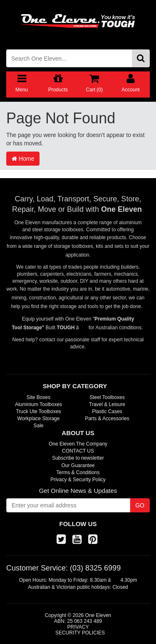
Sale (38, 426)
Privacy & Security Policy (78, 480)
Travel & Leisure (107, 404)
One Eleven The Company (78, 444)
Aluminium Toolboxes (38, 404)
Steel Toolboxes (107, 397)
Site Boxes (38, 397)
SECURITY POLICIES (80, 633)
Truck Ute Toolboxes (38, 411)
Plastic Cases (107, 411)
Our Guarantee (78, 465)
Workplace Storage (39, 419)
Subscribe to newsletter (78, 458)
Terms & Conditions (78, 473)
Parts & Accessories (107, 419)
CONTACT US (78, 451)
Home (23, 159)
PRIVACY (78, 627)
